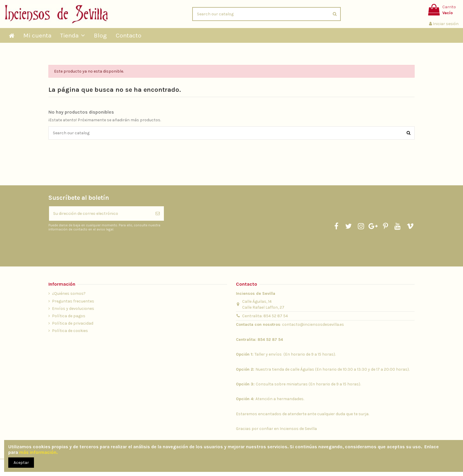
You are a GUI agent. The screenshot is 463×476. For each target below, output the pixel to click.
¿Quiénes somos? (69, 293)
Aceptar (21, 463)
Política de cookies (70, 331)
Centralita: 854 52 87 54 (265, 316)
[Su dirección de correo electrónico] (100, 214)
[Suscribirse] (158, 214)
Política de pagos (69, 316)
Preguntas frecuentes (73, 301)
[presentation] (98, 246)
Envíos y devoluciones (73, 309)
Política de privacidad (73, 323)
